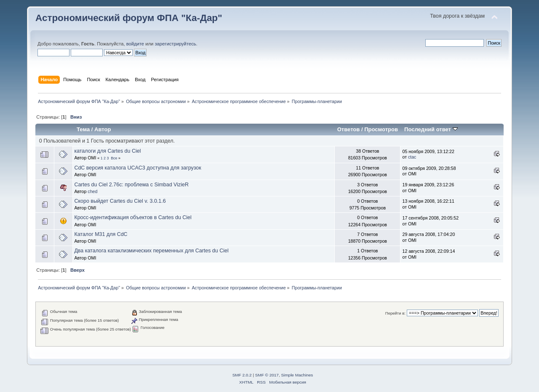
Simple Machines (297, 375)
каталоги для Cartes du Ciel (107, 151)
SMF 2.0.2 (242, 375)
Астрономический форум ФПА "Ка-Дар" (129, 18)
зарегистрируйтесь (175, 44)
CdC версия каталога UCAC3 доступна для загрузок (137, 168)
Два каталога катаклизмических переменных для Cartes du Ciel (151, 251)
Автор (103, 129)
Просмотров (381, 129)
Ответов (349, 129)
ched (92, 191)
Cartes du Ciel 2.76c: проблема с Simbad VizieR (131, 185)
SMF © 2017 (267, 375)
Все (114, 158)
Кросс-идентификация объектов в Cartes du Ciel (133, 217)
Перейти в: (395, 313)
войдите (135, 44)
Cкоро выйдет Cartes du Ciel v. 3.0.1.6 (120, 201)
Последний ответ (431, 129)
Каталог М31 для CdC (101, 234)
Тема (83, 129)
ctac (412, 157)
